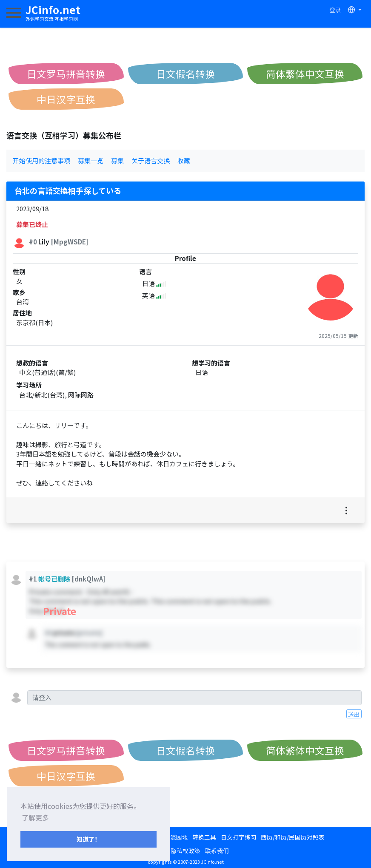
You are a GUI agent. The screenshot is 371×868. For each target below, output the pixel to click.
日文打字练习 (239, 837)
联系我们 (217, 851)
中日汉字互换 (66, 99)
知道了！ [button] (88, 839)
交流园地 (176, 837)
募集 (117, 160)
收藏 (184, 160)
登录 (335, 10)
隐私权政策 (185, 851)
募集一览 (91, 160)
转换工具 (204, 837)
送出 (354, 714)
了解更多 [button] (35, 817)
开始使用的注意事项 (41, 160)
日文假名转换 (185, 74)
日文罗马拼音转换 (66, 74)
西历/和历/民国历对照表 (293, 837)
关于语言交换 (151, 160)
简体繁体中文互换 (305, 74)
